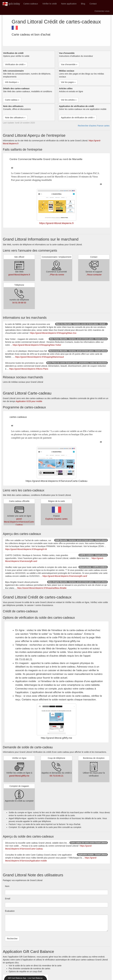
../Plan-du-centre (56, 275)
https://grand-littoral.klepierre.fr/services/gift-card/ (65, 576)
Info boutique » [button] (12, 82)
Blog (83, 4)
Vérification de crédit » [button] (15, 64)
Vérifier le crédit (50, 4)
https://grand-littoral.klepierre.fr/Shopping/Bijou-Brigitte (42, 588)
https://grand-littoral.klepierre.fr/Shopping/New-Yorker (37, 345)
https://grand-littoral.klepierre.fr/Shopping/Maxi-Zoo (53, 333)
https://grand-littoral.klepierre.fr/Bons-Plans (29, 369)
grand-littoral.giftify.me (19, 776)
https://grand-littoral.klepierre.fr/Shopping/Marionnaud (40, 357)
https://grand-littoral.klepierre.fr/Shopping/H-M (26, 549)
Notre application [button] (69, 4)
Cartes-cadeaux (31, 4)
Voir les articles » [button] (69, 100)
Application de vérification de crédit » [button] (78, 118)
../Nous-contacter (94, 275)
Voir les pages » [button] (68, 82)
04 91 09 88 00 (19, 303)
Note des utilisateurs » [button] (15, 118)
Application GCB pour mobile (29, 401)
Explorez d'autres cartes (56, 519)
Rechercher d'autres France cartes (94, 126)
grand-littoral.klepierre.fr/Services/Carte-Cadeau (19, 522)
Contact (93, 4)
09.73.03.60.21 (56, 776)
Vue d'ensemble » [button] (69, 64)
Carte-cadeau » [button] (12, 100)
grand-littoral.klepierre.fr (19, 275)
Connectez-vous (102, 11)
